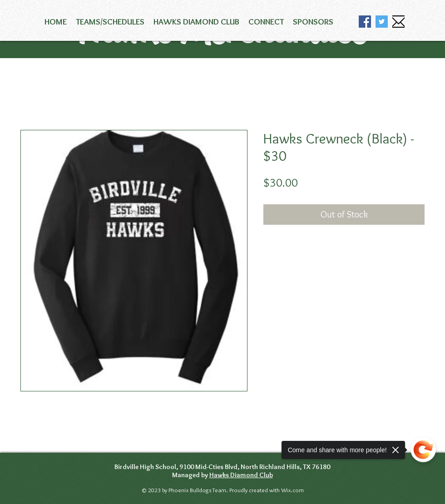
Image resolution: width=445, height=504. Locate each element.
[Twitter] (382, 22)
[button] (110, 22)
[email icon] (398, 22)
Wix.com (292, 490)
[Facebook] (365, 22)
